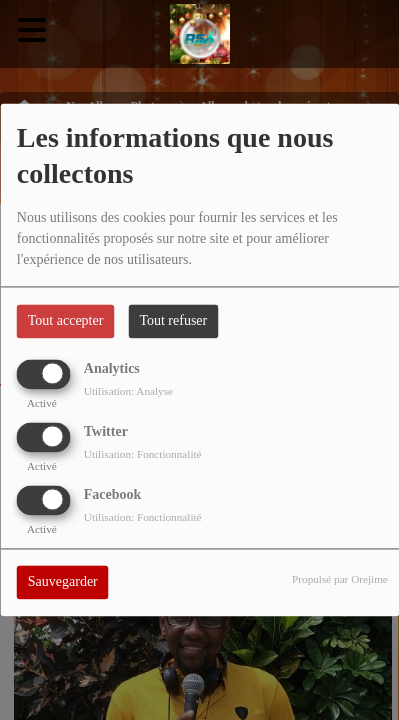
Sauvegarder (63, 582)
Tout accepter (66, 321)
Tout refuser (173, 321)
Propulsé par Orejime (340, 580)
